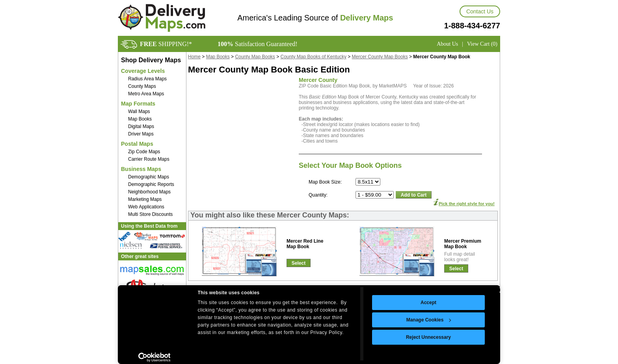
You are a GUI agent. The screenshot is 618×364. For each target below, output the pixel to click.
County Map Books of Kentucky (314, 57)
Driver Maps (141, 134)
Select (299, 263)
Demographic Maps (149, 177)
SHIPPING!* (166, 44)
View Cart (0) (482, 44)
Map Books (140, 119)
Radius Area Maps (147, 79)
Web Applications (146, 207)
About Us (447, 44)
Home (194, 57)
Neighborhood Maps (149, 192)
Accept (428, 303)
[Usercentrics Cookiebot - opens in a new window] (154, 357)
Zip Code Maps (144, 152)
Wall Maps (139, 111)
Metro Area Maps (146, 94)
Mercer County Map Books (380, 57)
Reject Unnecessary (428, 337)
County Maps (142, 86)
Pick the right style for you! (467, 204)
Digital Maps (141, 126)
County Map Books (255, 57)
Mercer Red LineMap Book (305, 244)
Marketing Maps (145, 199)
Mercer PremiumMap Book (463, 244)
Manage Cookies (429, 320)
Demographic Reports (151, 184)
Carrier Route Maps (149, 159)
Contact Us (480, 11)
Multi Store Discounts (150, 214)
